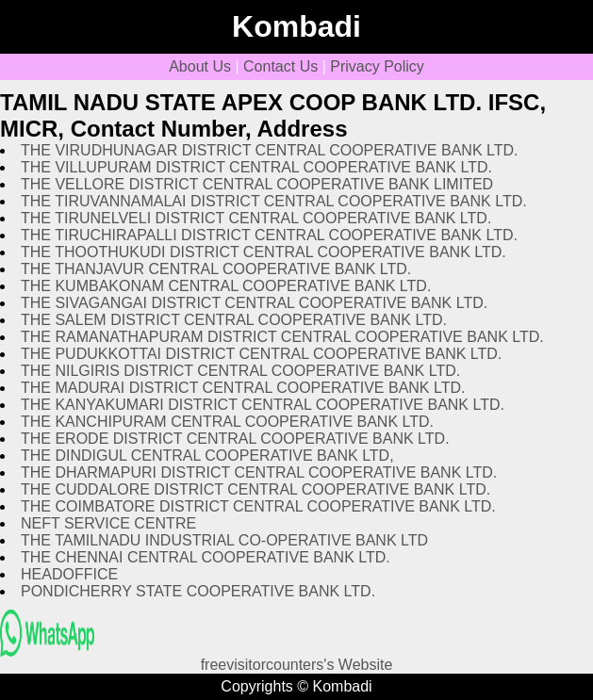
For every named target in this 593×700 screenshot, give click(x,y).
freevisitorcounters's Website (297, 665)
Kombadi (296, 26)
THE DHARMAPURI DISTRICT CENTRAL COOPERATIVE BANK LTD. (259, 472)
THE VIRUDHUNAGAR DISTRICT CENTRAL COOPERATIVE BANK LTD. (269, 150)
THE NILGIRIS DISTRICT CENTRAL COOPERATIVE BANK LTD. (240, 371)
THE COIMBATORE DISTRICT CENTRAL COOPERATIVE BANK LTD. (258, 506)
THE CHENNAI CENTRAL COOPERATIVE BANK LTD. (206, 557)
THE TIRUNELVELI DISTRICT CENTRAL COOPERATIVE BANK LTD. (256, 218)
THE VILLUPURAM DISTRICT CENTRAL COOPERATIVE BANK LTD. (256, 167)
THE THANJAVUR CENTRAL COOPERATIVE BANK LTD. (216, 269)
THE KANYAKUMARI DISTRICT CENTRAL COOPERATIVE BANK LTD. (263, 405)
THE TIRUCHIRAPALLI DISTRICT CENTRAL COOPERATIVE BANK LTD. (269, 235)
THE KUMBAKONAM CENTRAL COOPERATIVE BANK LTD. (226, 286)
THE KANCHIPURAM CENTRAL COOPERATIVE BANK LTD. (227, 422)
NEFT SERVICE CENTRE (108, 523)
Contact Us (280, 66)
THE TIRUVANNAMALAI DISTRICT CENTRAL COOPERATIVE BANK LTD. (274, 201)
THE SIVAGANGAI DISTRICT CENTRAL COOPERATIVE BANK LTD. (254, 303)
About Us (200, 66)
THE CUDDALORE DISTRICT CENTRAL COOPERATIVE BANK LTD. (255, 489)
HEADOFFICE (69, 574)
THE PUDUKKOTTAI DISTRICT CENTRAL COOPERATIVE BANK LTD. (261, 354)
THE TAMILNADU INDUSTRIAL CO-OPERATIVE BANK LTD (224, 540)
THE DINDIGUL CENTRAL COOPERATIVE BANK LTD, (207, 456)
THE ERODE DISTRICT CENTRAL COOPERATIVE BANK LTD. (235, 439)
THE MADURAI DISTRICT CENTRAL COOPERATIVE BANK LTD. (243, 388)
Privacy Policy (377, 66)
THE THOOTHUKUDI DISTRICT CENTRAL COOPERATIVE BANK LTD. (264, 252)
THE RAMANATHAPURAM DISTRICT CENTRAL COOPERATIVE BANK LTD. (282, 337)
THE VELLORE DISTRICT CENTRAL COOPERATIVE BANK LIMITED (257, 184)
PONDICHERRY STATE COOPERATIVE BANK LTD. (198, 591)
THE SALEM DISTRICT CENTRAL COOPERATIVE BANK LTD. (234, 320)
